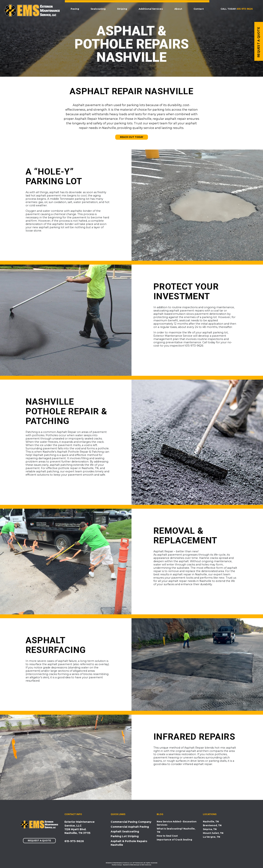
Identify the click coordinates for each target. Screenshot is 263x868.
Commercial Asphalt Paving (130, 827)
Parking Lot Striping (125, 836)
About (179, 9)
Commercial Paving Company (131, 822)
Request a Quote (39, 841)
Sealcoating (99, 9)
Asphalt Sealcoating (125, 831)
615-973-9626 (245, 9)
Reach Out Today (132, 137)
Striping (123, 9)
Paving (76, 9)
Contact (200, 9)
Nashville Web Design (131, 865)
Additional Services (152, 9)
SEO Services (146, 865)
